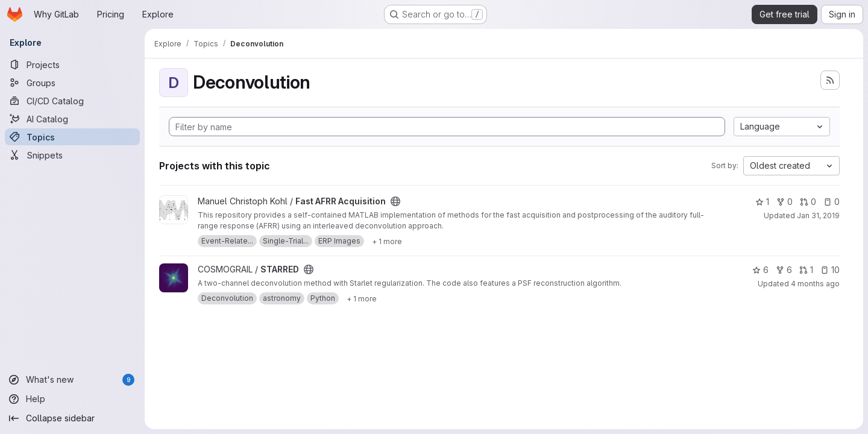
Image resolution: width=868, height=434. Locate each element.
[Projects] (72, 64)
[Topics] (72, 137)
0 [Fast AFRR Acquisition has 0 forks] (785, 202)
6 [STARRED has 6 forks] (784, 270)
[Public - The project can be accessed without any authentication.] (395, 201)
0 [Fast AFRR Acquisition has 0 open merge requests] (808, 202)
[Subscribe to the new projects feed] (830, 80)
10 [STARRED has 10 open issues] (830, 270)
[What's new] (72, 380)
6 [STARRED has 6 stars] (760, 270)
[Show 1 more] (387, 241)
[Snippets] (72, 155)
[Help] (72, 399)
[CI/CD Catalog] (72, 101)
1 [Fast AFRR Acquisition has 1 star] (762, 202)
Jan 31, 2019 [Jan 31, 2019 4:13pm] (818, 215)
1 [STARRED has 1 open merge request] (806, 270)
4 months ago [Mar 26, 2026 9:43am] (815, 284)
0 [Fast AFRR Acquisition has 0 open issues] (832, 202)
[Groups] (72, 83)
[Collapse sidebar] (72, 418)
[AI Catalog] (72, 119)
